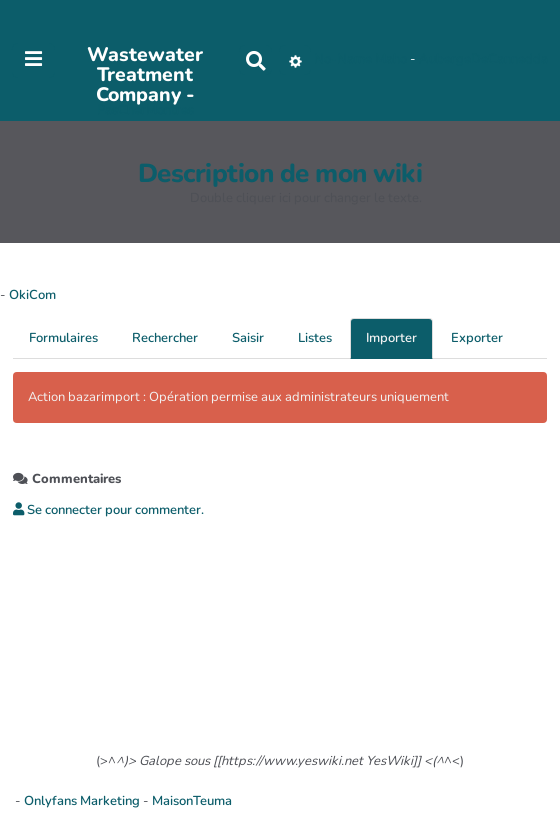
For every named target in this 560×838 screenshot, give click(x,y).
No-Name (343, 60)
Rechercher (165, 338)
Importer (391, 338)
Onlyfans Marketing (83, 801)
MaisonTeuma (192, 801)
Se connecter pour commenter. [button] (108, 510)
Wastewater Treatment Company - (145, 75)
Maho (391, 60)
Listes (315, 338)
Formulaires (63, 338)
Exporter (477, 338)
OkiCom (32, 295)
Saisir (248, 338)
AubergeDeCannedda (483, 60)
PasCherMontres (145, 110)
